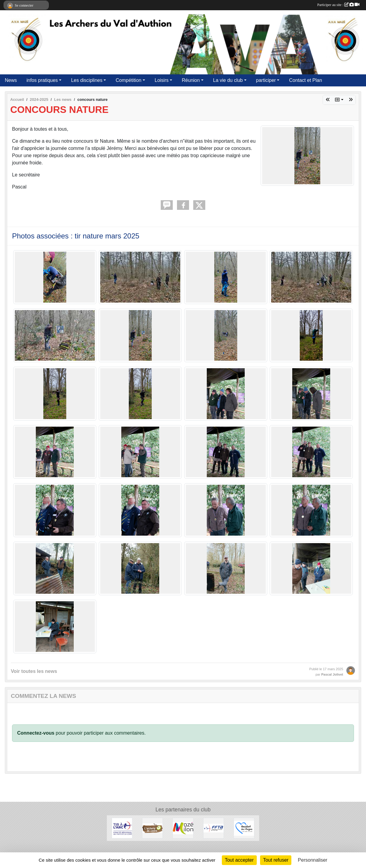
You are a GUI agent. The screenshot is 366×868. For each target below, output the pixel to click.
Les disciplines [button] (87, 80)
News (11, 80)
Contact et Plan (305, 80)
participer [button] (266, 80)
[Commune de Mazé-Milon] (183, 828)
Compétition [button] (128, 80)
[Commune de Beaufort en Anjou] (244, 828)
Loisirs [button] (162, 80)
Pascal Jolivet (332, 674)
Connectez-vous (36, 733)
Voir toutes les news (34, 671)
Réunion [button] (191, 80)
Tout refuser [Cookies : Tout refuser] (276, 860)
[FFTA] (214, 828)
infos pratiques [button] (42, 80)
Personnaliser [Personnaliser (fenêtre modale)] (313, 860)
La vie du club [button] (228, 80)
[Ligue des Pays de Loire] (122, 828)
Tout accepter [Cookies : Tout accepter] (239, 860)
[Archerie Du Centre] (152, 828)
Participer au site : (338, 5)
